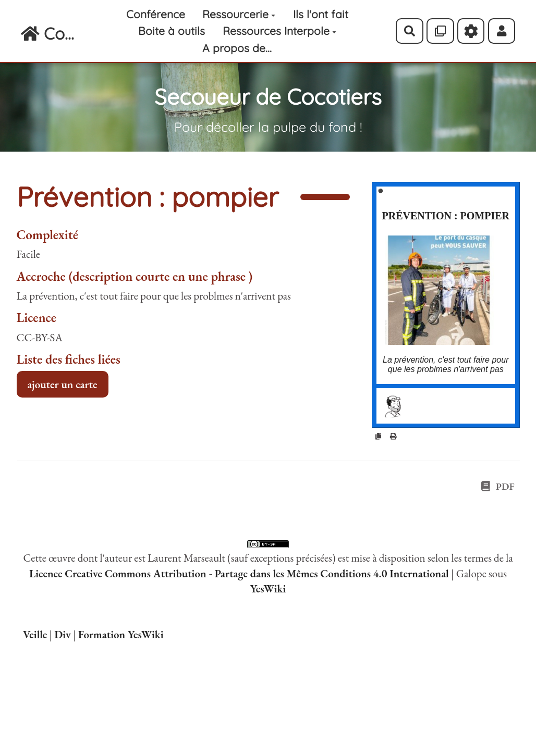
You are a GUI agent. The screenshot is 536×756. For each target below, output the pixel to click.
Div (63, 634)
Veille (35, 634)
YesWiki (268, 588)
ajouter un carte (63, 384)
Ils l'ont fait (321, 14)
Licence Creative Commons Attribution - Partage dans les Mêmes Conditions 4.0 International (239, 573)
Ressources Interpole (279, 31)
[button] (502, 31)
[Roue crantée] (471, 31)
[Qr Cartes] (440, 31)
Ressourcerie (239, 14)
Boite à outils (172, 31)
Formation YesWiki (121, 634)
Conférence (156, 14)
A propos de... (237, 48)
